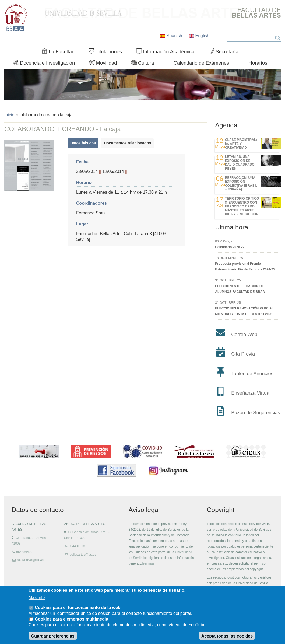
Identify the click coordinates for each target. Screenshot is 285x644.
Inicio (9, 115)
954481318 (77, 546)
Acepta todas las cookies (227, 636)
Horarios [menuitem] (258, 63)
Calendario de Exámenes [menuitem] (201, 63)
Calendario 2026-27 (230, 247)
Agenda (226, 125)
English (199, 36)
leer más (148, 563)
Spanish (172, 36)
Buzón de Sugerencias (256, 413)
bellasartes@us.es (30, 560)
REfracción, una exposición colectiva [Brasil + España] (241, 184)
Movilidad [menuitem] (105, 64)
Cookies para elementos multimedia (71, 619)
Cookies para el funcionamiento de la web (78, 608)
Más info (37, 598)
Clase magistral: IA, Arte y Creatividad (241, 144)
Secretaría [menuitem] (226, 53)
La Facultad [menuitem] (60, 53)
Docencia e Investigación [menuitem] (46, 64)
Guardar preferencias (53, 636)
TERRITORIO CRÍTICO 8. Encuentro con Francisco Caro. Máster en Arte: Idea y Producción (242, 206)
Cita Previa (243, 354)
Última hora (232, 227)
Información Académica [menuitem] (168, 53)
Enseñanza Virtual (251, 393)
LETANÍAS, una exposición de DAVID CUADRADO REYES (240, 163)
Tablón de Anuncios (252, 374)
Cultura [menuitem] (145, 64)
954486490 (24, 552)
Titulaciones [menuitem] (108, 53)
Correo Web (244, 335)
